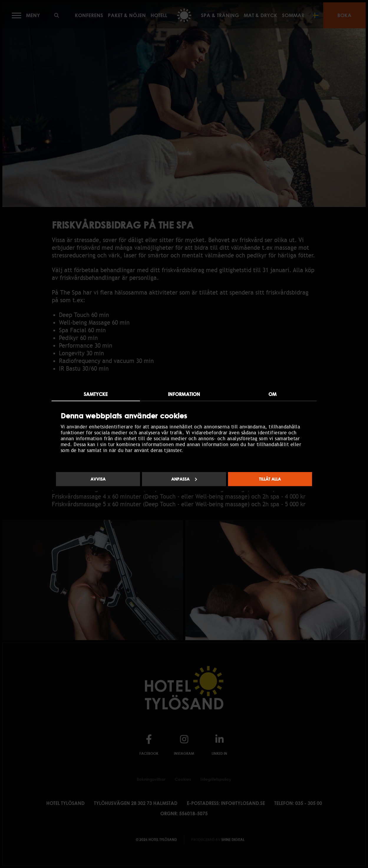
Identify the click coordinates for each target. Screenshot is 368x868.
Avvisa (98, 479)
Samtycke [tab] (96, 394)
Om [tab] (272, 394)
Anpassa (184, 479)
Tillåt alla (270, 479)
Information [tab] (184, 394)
